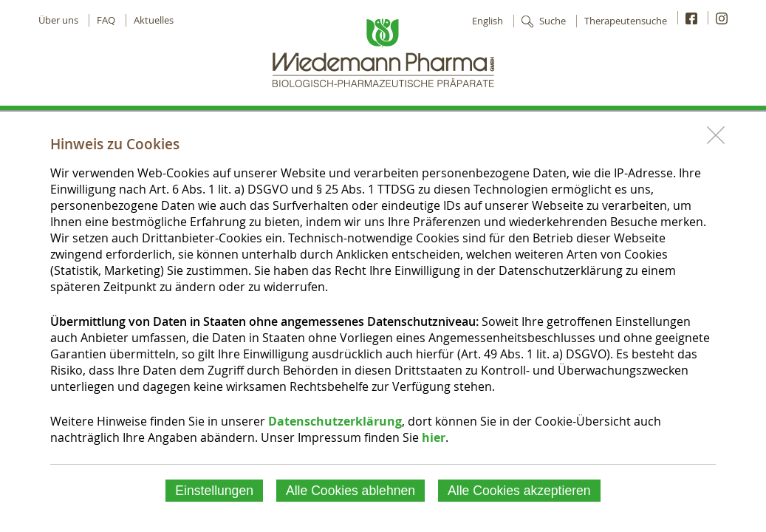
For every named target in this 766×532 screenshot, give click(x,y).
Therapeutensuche (626, 21)
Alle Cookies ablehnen (350, 491)
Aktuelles (154, 20)
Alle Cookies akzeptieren (519, 491)
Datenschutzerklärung (335, 421)
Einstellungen (214, 491)
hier (434, 437)
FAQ (106, 20)
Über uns (58, 20)
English (488, 21)
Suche (553, 21)
